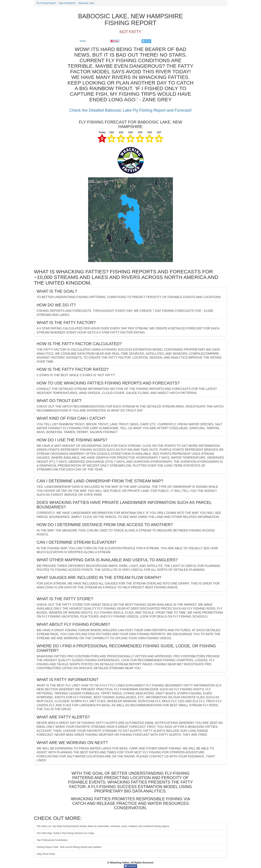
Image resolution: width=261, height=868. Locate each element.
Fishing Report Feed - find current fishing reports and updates (69, 847)
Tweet (146, 41)
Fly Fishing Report (46, 3)
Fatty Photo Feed (46, 854)
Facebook (130, 866)
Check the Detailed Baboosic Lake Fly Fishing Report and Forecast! (130, 110)
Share (83, 41)
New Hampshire (67, 3)
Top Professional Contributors (52, 840)
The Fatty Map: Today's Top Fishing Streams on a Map (65, 833)
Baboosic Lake (86, 3)
